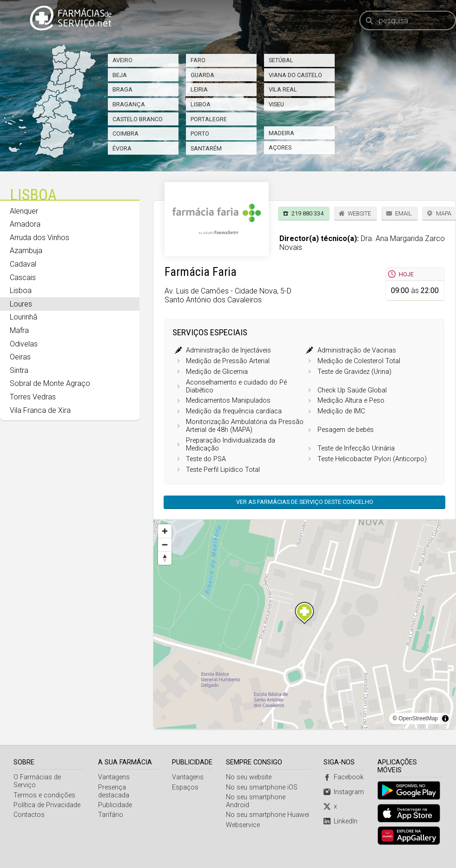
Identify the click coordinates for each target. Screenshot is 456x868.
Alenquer (24, 211)
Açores (280, 147)
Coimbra (126, 134)
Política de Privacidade (47, 805)
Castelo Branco (138, 119)
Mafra (19, 330)
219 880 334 (307, 213)
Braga (122, 89)
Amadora (25, 224)
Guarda (202, 75)
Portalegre (209, 119)
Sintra (19, 370)
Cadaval (23, 264)
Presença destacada (114, 791)
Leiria (199, 89)
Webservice (243, 825)
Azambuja (26, 251)
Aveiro (122, 60)
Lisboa (201, 104)
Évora (122, 148)
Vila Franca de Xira (40, 410)
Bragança (129, 104)
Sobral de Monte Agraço (50, 383)
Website (359, 213)
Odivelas (24, 344)
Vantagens (114, 777)
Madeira (281, 133)
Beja (120, 75)
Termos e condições (44, 795)
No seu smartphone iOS (262, 787)
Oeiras (20, 357)
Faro (198, 60)
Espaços (185, 787)
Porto (200, 134)
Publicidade (115, 805)
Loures (21, 304)
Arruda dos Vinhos (40, 238)
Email (403, 213)
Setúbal (281, 60)
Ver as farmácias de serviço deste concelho (305, 502)
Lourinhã (23, 317)
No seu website (249, 777)
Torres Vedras (33, 397)
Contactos (29, 815)
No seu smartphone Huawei (268, 815)
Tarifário (111, 815)
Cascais (23, 277)
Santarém (206, 148)
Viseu (276, 104)
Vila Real (283, 89)
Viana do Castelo (295, 75)
